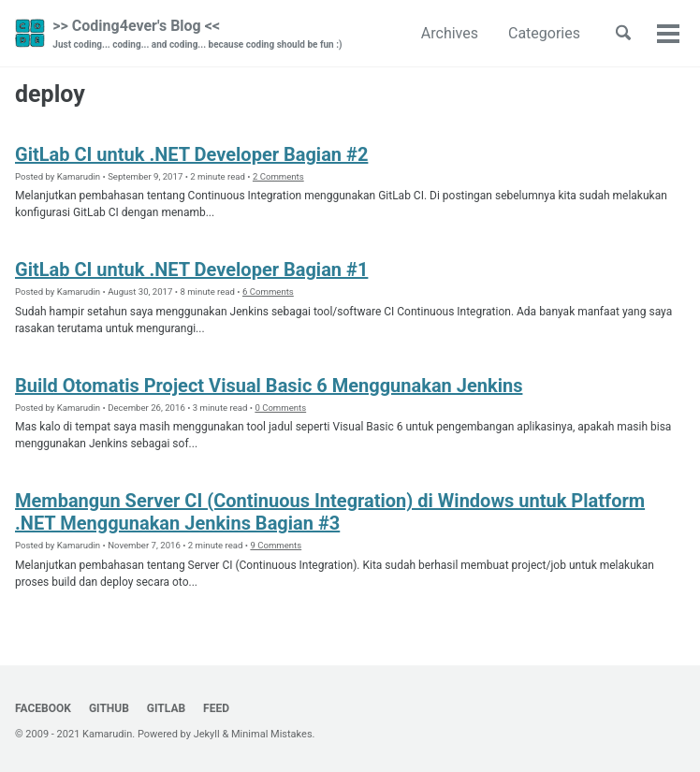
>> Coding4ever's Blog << (197, 34)
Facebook (43, 708)
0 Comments (280, 408)
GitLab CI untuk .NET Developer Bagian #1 (191, 269)
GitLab (166, 708)
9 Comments (276, 545)
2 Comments (278, 176)
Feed (216, 708)
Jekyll (207, 734)
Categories (544, 33)
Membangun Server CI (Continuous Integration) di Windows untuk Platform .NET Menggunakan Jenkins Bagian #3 (330, 512)
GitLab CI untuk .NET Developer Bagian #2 (191, 154)
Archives (450, 33)
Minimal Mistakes (272, 734)
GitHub (109, 708)
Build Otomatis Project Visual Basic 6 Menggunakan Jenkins (269, 386)
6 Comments (268, 291)
